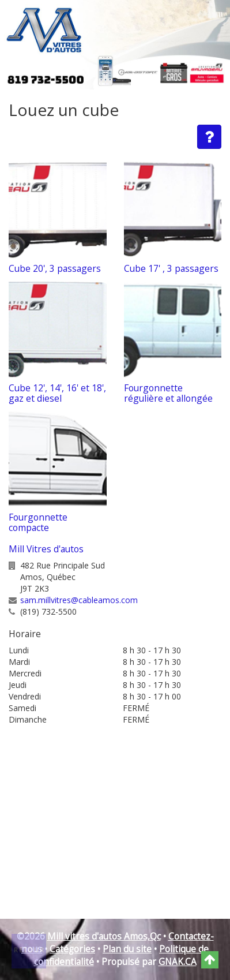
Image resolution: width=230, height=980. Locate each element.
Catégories (72, 949)
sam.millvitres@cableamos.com (79, 600)
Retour (29, 950)
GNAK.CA (178, 962)
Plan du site (127, 949)
